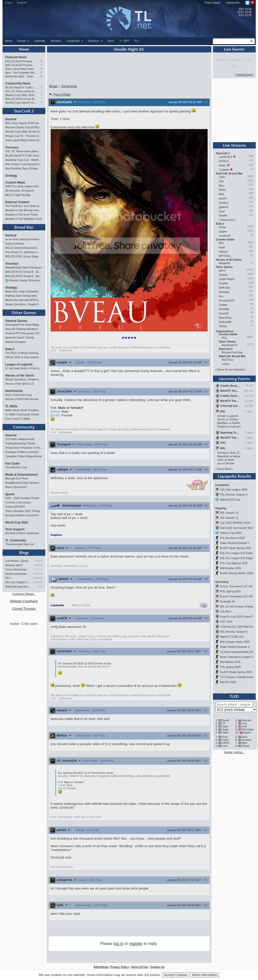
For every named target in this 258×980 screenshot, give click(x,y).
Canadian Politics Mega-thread (24, 456)
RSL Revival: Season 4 (234, 495)
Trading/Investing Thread (20, 443)
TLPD (234, 696)
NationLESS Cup (230, 500)
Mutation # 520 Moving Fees (22, 210)
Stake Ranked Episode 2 (235, 647)
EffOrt (222, 190)
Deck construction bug (19, 395)
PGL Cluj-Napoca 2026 (234, 563)
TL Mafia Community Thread (22, 414)
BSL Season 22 (229, 513)
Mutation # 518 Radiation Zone (24, 219)
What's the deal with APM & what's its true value (24, 300)
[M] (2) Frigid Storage (18, 195)
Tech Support (15, 529)
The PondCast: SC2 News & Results (24, 206)
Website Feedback (24, 601)
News (24, 49)
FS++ (9, 578)
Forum (23, 41)
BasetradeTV (230, 345)
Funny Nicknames (16, 569)
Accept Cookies (175, 975)
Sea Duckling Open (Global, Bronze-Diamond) (24, 168)
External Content (17, 202)
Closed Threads (24, 609)
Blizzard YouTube (232, 352)
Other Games (24, 313)
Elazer (247, 732)
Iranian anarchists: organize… (18, 574)
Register (22, 3)
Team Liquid (212, 3)
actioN (223, 198)
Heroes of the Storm (20, 376)
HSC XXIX (226, 622)
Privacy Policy (119, 967)
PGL (225, 338)
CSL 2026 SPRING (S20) (235, 523)
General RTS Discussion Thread (24, 333)
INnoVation (249, 729)
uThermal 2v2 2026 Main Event (239, 627)
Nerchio (247, 720)
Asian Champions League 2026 (239, 657)
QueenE (224, 313)
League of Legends (19, 364)
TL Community (16, 540)
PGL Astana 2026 (230, 667)
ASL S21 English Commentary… (18, 582)
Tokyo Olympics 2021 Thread (23, 511)
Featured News (16, 57)
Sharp (246, 746)
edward (223, 252)
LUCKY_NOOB (38, 569)
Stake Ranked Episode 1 (235, 543)
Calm (222, 177)
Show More (224, 469)
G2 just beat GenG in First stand (24, 368)
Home (9, 41)
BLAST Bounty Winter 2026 (236, 573)
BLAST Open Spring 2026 (235, 548)
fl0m (221, 243)
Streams (56, 41)
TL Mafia (11, 406)
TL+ (137, 41)
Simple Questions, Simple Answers (24, 304)
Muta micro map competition (22, 291)
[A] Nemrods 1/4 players (20, 191)
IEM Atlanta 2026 (230, 662)
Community (24, 427)
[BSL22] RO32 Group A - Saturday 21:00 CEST (24, 276)
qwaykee (38, 565)
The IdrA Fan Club (16, 467)
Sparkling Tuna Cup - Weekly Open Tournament (24, 160)
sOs (245, 723)
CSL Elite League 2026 (234, 489)
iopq (40, 587)
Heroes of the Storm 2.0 (20, 384)
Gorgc (223, 227)
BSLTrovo (228, 360)
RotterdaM (225, 322)
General (11, 119)
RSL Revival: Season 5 (234, 632)
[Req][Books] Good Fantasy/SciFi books (24, 483)
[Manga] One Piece (17, 478)
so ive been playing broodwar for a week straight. (24, 239)
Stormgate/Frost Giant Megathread (24, 325)
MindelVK (225, 263)
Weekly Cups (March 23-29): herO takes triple (21, 103)
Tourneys (12, 147)
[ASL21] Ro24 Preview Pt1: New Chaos (21, 65)
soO (245, 726)
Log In (9, 3)
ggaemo (224, 207)
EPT (124, 41)
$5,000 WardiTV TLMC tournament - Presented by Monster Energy (21, 87)
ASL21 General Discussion (21, 248)
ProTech (224, 161)
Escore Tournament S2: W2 (236, 586)
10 (41, 61)
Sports (10, 494)
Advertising (101, 967)
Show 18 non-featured (230, 370)
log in (118, 944)
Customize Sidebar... (24, 594)
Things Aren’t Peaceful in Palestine (24, 448)
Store (111, 41)
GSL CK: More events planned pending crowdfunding (21, 91)
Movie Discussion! (16, 487)
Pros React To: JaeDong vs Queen (24, 252)
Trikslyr (223, 326)
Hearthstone (14, 391)
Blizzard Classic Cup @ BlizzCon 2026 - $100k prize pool (24, 127)
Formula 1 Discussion (18, 502)
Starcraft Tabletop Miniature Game (24, 329)
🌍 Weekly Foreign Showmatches (24, 280)
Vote (55, 411)
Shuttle (223, 216)
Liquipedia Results (234, 476)
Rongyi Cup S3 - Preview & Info (24, 136)
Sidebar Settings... (234, 752)
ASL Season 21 (229, 518)
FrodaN (223, 283)
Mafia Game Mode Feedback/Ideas (24, 410)
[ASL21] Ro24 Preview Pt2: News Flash (21, 61)
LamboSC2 (226, 157)
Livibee (223, 305)
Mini (221, 194)
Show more (227, 220)
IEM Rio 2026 (228, 682)
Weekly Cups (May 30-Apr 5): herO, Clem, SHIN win (21, 95)
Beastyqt (224, 292)
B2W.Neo (225, 288)
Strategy (11, 176)
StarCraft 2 (24, 111)
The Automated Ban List (20, 544)
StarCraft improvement (18, 587)
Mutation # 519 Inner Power (22, 215)
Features (95, 41)
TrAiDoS (38, 561)
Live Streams (234, 145)
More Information (205, 975)
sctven (226, 364)
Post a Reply (60, 95)
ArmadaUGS (227, 300)
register (136, 944)
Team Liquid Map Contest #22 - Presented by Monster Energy (21, 69)
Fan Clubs (13, 464)
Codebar (224, 170)
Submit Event (244, 75)
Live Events (234, 49)
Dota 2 (10, 349)
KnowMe (224, 309)
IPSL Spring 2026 (230, 591)
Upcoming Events (234, 379)
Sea (221, 181)
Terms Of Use (139, 967)
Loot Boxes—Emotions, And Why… (18, 561)
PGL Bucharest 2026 (232, 538)
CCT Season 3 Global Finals (237, 677)
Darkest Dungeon (16, 342)
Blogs (24, 553)
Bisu (222, 186)
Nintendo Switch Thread (20, 338)
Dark (225, 726)
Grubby (223, 275)
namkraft (38, 582)
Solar (225, 729)
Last (225, 746)
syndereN (225, 236)
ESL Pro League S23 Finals (236, 553)
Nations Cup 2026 (231, 533)
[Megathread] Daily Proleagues (24, 267)
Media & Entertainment (22, 475)
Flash (225, 740)
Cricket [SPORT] (15, 507)
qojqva (223, 231)
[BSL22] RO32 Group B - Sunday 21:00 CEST (24, 272)
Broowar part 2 (14, 565)
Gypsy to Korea (14, 243)
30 (41, 72)
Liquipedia (232, 3)
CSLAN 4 (225, 611)
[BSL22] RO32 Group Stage (21, 99)
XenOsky (38, 574)
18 (41, 69)
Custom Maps (15, 182)
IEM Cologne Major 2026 (235, 642)
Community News (18, 83)
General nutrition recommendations (24, 515)
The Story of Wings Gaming (22, 353)
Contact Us (157, 967)
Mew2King (225, 318)
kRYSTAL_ (225, 256)
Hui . (222, 296)
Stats (225, 732)
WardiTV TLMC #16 (232, 637)
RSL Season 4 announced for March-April (24, 164)
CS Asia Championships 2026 (238, 652)
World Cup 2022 (17, 523)
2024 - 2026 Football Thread (22, 498)
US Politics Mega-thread (20, 439)
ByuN (225, 720)
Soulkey (224, 203)
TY (224, 723)
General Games (16, 321)
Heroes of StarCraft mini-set (22, 399)
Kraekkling (38, 578)
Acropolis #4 (227, 601)
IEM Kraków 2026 (231, 568)
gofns (222, 270)
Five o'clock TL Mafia (18, 419)
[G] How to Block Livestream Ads (24, 533)
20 (41, 76)
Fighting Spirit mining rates (21, 296)
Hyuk (222, 211)
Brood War (24, 227)
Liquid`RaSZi (227, 279)
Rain (225, 737)
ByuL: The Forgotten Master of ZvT (21, 73)
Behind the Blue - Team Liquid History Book (21, 76)
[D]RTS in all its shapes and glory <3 (24, 186)
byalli (222, 247)
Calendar (40, 41)
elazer (223, 165)
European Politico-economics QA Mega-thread (24, 452)
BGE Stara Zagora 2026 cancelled (24, 123)
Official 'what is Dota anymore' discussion (24, 357)
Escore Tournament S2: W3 (236, 596)
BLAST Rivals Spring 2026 (236, 672)
